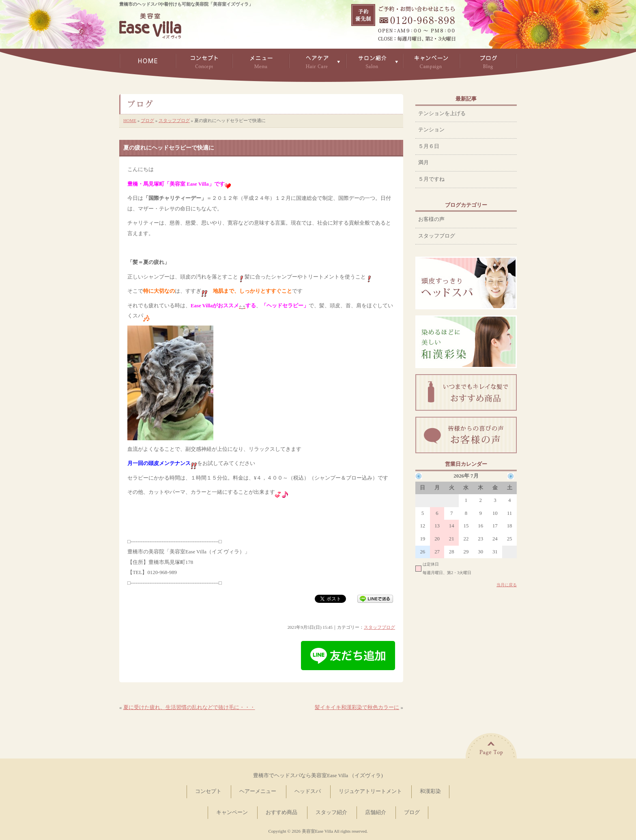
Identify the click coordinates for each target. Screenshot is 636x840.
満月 (423, 163)
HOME (130, 120)
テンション (431, 130)
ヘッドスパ (308, 791)
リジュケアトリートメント (370, 791)
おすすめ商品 (281, 812)
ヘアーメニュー (258, 791)
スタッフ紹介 (331, 812)
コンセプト (208, 791)
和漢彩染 (430, 791)
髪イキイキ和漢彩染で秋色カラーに (357, 707)
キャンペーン (232, 812)
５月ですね (431, 179)
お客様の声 (431, 219)
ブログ (147, 120)
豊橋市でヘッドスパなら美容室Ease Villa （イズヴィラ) (318, 776)
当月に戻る (507, 585)
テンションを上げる (442, 114)
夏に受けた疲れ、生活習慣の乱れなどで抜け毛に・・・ (189, 707)
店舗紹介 (376, 812)
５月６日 (429, 146)
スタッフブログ (174, 120)
